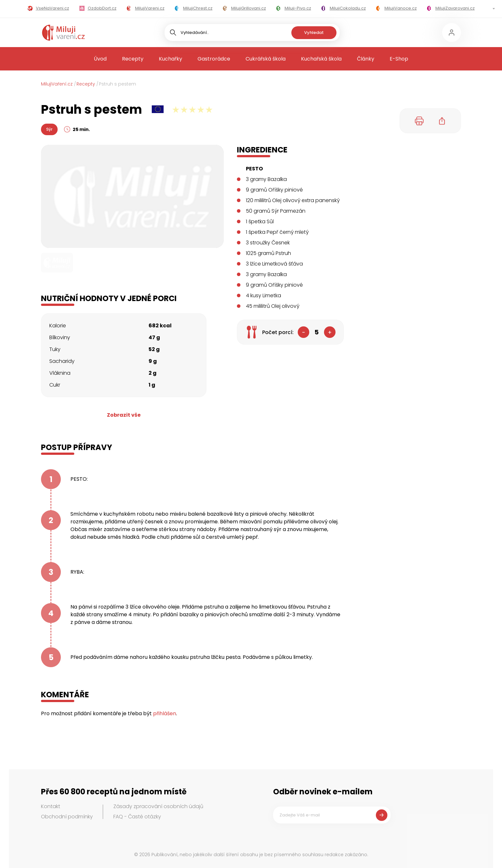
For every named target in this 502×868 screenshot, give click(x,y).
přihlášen (165, 713)
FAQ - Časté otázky (137, 817)
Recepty (133, 59)
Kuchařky (170, 59)
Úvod (100, 59)
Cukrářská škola (266, 59)
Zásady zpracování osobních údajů (158, 806)
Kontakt (51, 806)
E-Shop (399, 59)
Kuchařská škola (321, 59)
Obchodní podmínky (67, 817)
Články (366, 59)
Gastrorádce (214, 59)
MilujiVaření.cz (57, 84)
